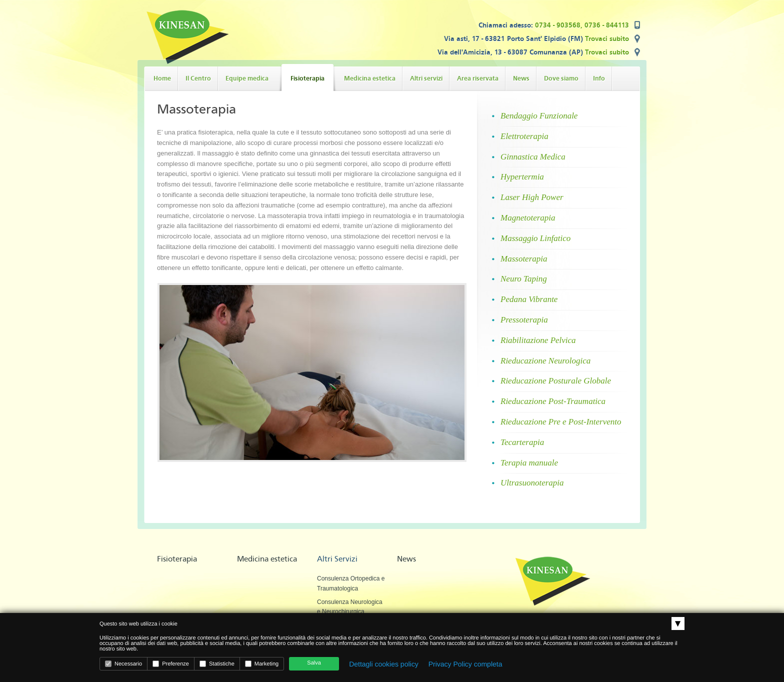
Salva (314, 663)
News (406, 559)
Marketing (262, 664)
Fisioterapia (177, 559)
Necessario (123, 664)
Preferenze (171, 664)
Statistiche (217, 664)
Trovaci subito (607, 39)
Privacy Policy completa (465, 664)
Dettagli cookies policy (384, 664)
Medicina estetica (267, 559)
